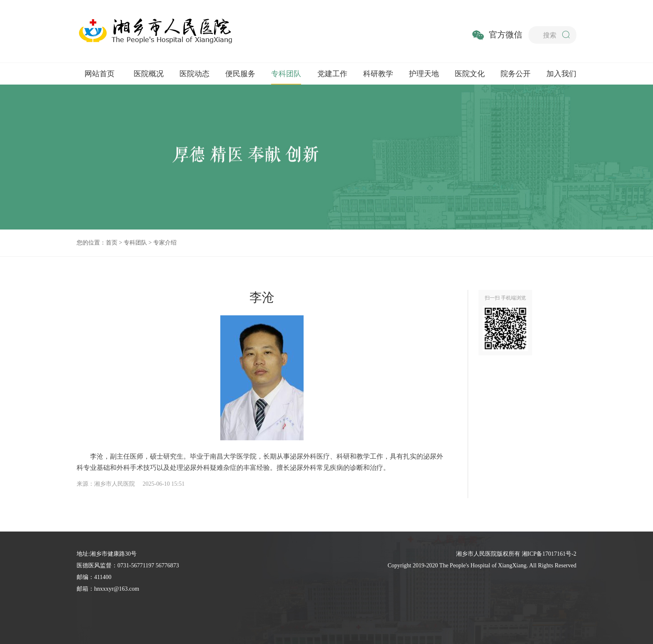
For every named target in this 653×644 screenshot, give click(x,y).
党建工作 (332, 74)
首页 (112, 243)
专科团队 (286, 74)
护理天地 (424, 74)
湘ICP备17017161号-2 (549, 554)
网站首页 (100, 74)
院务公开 (516, 74)
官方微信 (506, 35)
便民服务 (240, 74)
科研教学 (378, 74)
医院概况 (149, 74)
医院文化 (470, 74)
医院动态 (194, 74)
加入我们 (561, 74)
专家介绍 (165, 243)
